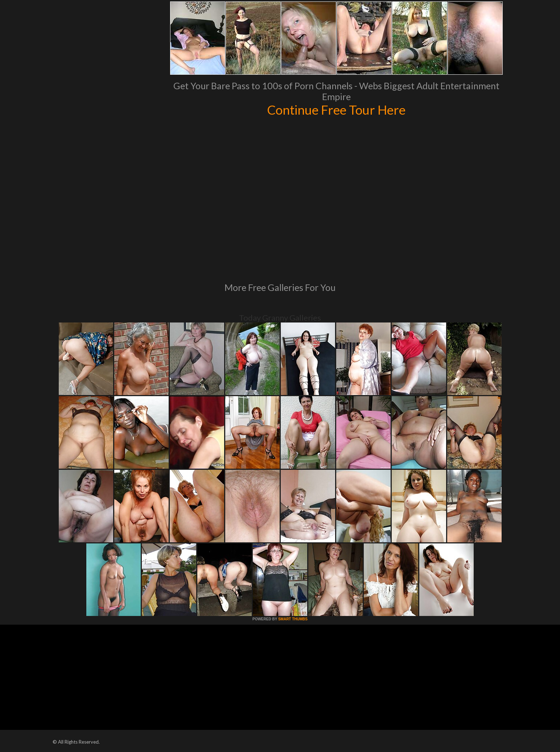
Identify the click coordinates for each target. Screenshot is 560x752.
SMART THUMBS (293, 619)
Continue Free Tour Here (336, 110)
